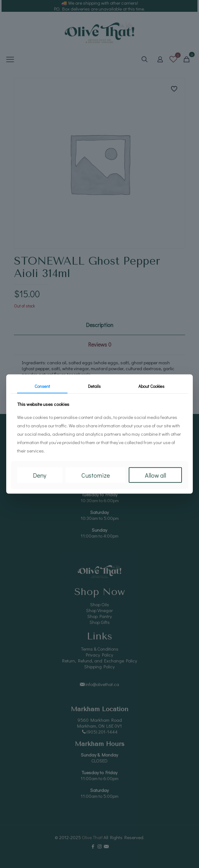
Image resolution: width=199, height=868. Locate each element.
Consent (42, 386)
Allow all (155, 475)
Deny (40, 475)
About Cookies (151, 386)
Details (94, 386)
